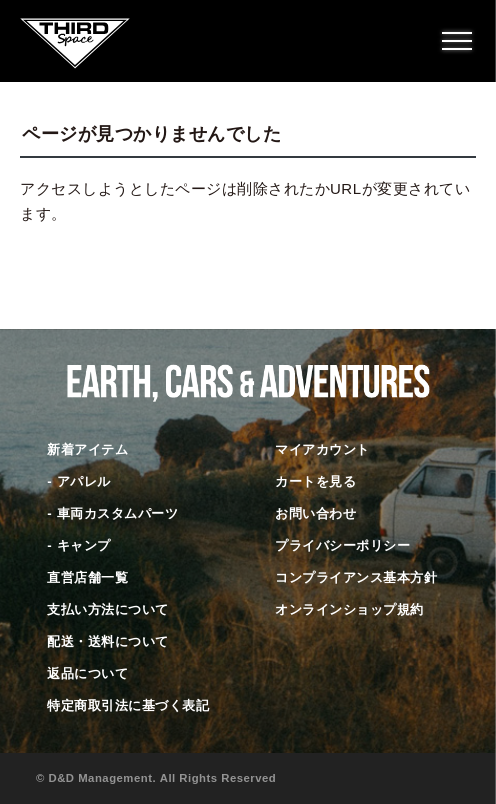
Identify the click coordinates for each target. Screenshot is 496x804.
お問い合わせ (315, 513)
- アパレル (78, 481)
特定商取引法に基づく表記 (128, 705)
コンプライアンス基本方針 (356, 577)
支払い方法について (108, 609)
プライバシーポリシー (342, 545)
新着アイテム (87, 449)
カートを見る (315, 481)
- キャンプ (78, 545)
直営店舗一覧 (87, 577)
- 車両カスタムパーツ (112, 513)
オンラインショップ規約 (349, 609)
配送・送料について (108, 641)
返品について (87, 673)
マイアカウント (322, 449)
